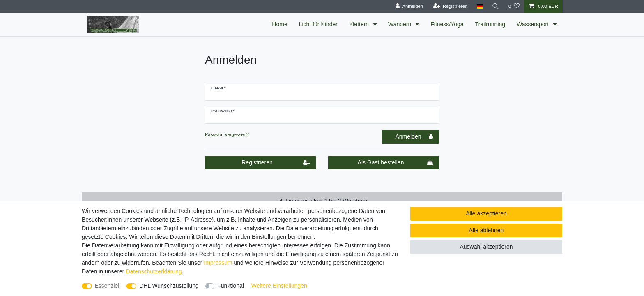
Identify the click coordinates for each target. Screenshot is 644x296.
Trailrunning (490, 24)
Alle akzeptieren (486, 213)
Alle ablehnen (486, 230)
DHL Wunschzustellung (169, 286)
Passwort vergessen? (227, 134)
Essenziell (108, 286)
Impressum (218, 263)
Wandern (400, 24)
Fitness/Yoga (447, 24)
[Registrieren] (450, 6)
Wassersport (534, 24)
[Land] (480, 6)
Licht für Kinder (318, 24)
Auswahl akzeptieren (486, 247)
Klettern (360, 24)
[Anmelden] (409, 6)
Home (279, 24)
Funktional (231, 286)
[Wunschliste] (514, 6)
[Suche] (496, 6)
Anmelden (414, 136)
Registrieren (276, 163)
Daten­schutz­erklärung (154, 271)
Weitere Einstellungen (279, 286)
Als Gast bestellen (395, 163)
